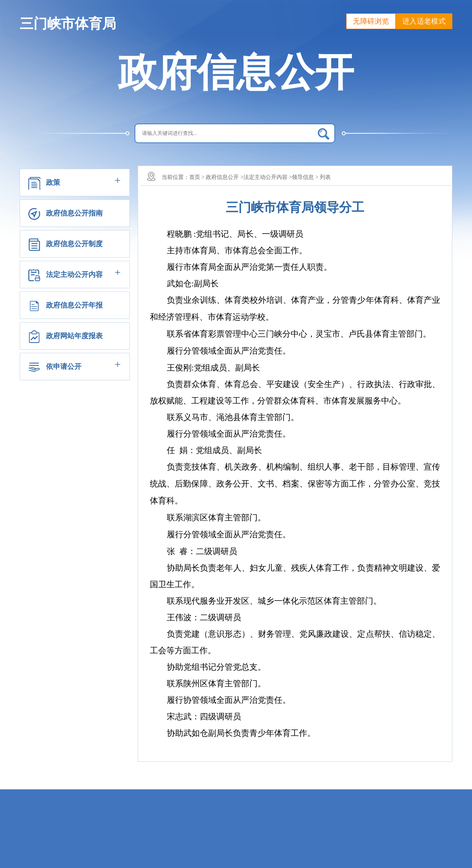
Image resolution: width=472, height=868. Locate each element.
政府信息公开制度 (74, 244)
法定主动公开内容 (74, 275)
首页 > (197, 177)
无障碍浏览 (371, 21)
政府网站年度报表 (74, 336)
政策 (53, 182)
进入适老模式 (424, 21)
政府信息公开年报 (74, 305)
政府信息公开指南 (74, 213)
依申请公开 (64, 367)
